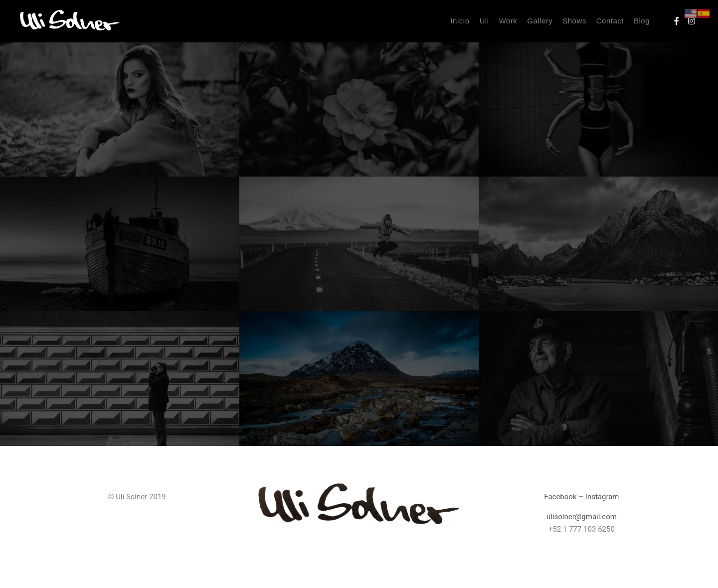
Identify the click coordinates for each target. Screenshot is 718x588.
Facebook (560, 497)
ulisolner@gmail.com (582, 517)
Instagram (602, 497)
